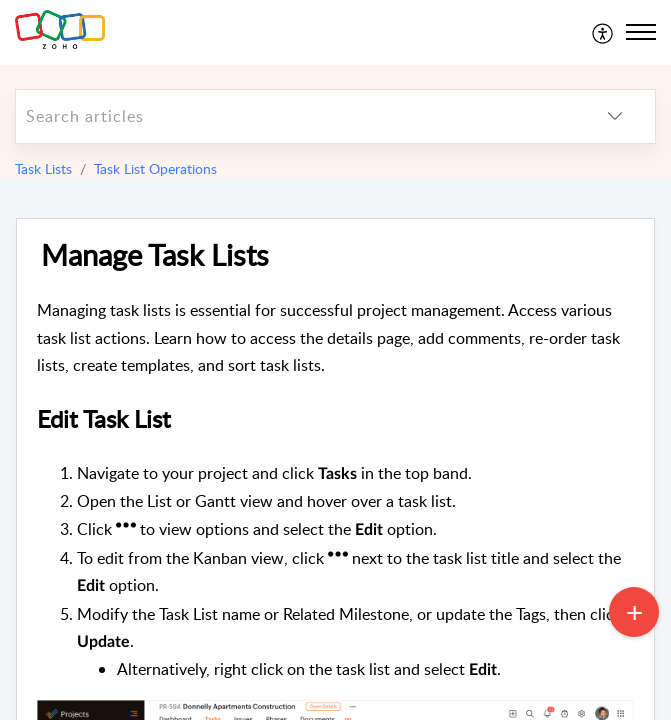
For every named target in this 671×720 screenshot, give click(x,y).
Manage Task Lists (155, 255)
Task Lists (43, 168)
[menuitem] (603, 32)
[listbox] (615, 116)
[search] (295, 116)
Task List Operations (155, 168)
